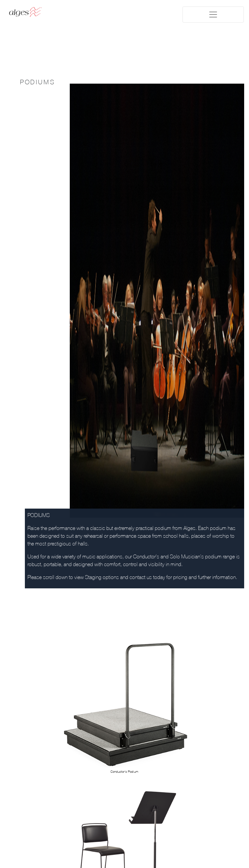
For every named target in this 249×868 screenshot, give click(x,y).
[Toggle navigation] (213, 15)
